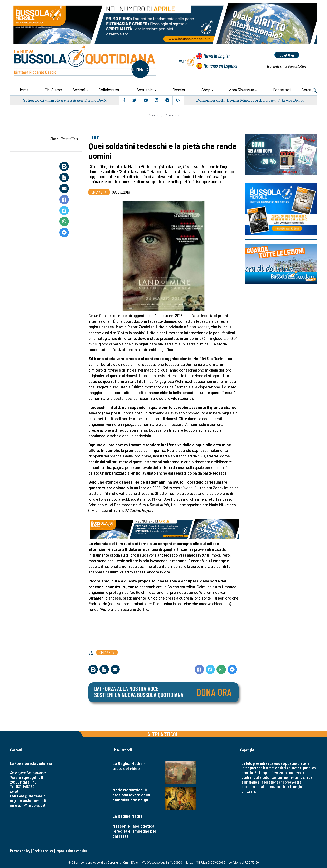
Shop (206, 90)
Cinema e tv (172, 115)
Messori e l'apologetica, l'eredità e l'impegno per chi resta (134, 831)
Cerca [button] (309, 90)
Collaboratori (109, 90)
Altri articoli (164, 734)
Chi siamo (53, 90)
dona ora (287, 55)
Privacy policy (20, 851)
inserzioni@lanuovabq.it (28, 805)
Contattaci (282, 90)
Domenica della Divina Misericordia (230, 100)
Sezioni (79, 90)
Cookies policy (43, 851)
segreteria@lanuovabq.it (28, 800)
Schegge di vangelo (41, 100)
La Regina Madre (128, 816)
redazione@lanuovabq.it (28, 796)
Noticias (220, 65)
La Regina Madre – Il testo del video (130, 766)
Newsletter (287, 66)
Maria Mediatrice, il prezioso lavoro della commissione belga (131, 794)
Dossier (179, 90)
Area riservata (241, 90)
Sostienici (145, 90)
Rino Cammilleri (64, 139)
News (217, 56)
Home (23, 90)
